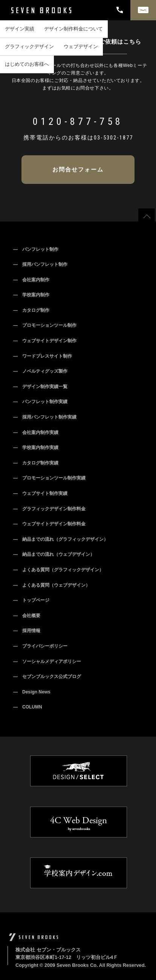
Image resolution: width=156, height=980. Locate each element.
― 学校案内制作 (31, 295)
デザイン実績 (20, 29)
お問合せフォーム (78, 169)
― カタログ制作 (31, 310)
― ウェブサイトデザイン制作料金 (49, 524)
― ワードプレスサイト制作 (43, 356)
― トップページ (31, 600)
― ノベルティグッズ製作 (40, 371)
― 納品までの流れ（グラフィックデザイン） (61, 539)
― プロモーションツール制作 (45, 325)
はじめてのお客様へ (27, 64)
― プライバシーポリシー (40, 646)
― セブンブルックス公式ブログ (47, 677)
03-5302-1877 (113, 138)
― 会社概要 (27, 616)
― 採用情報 (27, 631)
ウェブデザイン (81, 46)
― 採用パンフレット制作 (40, 264)
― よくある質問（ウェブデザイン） (52, 585)
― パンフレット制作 (36, 249)
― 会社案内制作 (31, 280)
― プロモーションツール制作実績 (49, 478)
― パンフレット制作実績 (40, 402)
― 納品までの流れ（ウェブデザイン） (54, 554)
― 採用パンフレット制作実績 (45, 417)
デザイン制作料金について (73, 29)
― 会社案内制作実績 (36, 432)
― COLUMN (28, 707)
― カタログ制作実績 (36, 463)
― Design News (32, 692)
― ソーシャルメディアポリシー (47, 661)
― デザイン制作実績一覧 (40, 387)
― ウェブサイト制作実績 (40, 493)
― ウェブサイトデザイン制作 (45, 341)
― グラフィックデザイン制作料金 (49, 509)
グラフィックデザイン (29, 46)
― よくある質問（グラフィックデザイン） (58, 570)
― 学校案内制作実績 (36, 448)
